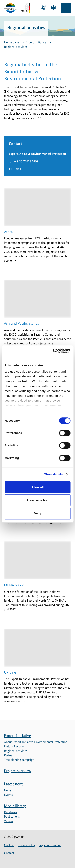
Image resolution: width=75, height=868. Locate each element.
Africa (8, 232)
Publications (12, 817)
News (8, 790)
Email (17, 169)
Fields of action (14, 746)
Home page (11, 42)
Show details (53, 474)
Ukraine (10, 672)
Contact (9, 853)
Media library (15, 806)
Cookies (9, 845)
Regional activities (16, 47)
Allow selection (37, 500)
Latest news (14, 784)
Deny (37, 513)
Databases (10, 812)
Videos (8, 821)
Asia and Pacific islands (21, 323)
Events (8, 795)
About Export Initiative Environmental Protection (36, 742)
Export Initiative (36, 42)
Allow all (38, 487)
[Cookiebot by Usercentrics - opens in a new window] (53, 351)
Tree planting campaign (19, 760)
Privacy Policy (26, 845)
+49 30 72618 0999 (26, 161)
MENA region (14, 585)
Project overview (17, 771)
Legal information (50, 845)
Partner (9, 755)
